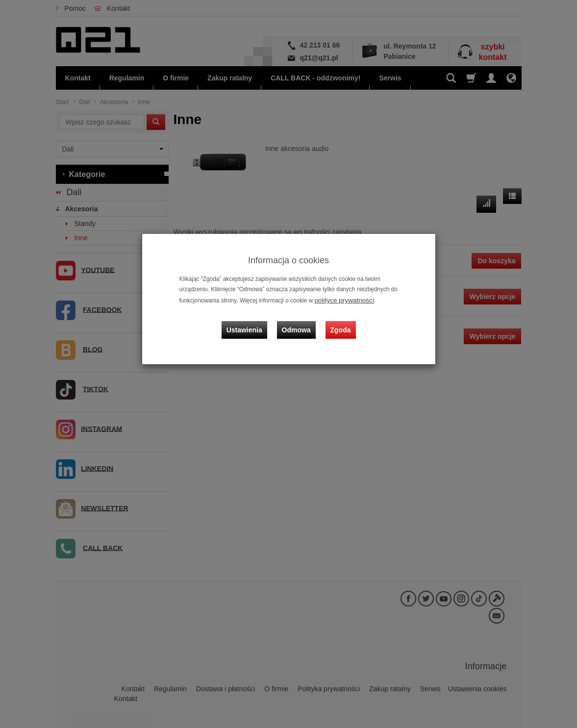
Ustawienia (251, 321)
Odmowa (299, 321)
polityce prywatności (341, 300)
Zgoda (338, 321)
